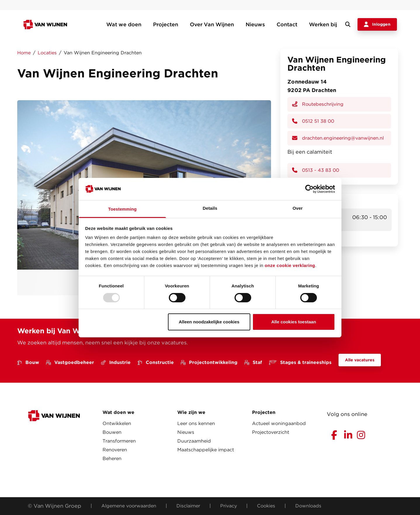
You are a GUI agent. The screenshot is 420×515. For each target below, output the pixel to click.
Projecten (166, 24)
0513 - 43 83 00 (316, 170)
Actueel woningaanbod (279, 423)
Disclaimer (188, 506)
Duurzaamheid (194, 441)
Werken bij (323, 24)
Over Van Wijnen (212, 24)
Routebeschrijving (318, 104)
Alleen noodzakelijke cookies (209, 322)
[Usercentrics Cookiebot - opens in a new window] (309, 189)
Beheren (112, 458)
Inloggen (377, 25)
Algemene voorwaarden (129, 506)
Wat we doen (124, 24)
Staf (253, 362)
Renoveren (115, 450)
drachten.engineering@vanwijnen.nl (338, 138)
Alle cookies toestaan (294, 322)
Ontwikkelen (117, 423)
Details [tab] (210, 208)
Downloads (308, 506)
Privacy (229, 506)
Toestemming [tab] (122, 209)
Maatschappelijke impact (206, 450)
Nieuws (255, 24)
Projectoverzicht (271, 432)
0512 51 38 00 (313, 121)
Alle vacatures (360, 360)
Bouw (28, 362)
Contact (287, 24)
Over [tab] (298, 208)
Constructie (156, 362)
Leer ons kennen (196, 423)
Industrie (116, 362)
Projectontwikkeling (209, 362)
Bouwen (112, 432)
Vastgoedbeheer (70, 362)
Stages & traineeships (300, 362)
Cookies (266, 506)
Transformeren (119, 441)
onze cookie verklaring (290, 265)
